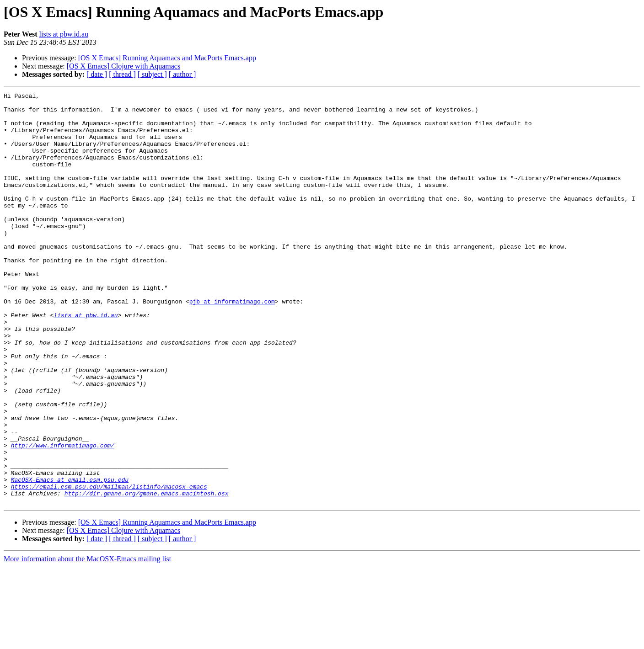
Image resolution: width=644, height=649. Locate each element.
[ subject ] (152, 74)
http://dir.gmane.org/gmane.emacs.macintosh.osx (147, 574)
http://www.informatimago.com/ (63, 516)
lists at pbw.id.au (64, 34)
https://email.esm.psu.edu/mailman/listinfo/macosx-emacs (109, 566)
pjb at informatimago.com (232, 344)
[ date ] (97, 74)
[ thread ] (122, 74)
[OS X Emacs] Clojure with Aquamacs (123, 66)
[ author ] (182, 74)
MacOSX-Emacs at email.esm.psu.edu (70, 558)
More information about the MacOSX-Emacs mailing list (87, 641)
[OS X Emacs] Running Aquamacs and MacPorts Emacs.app (167, 58)
